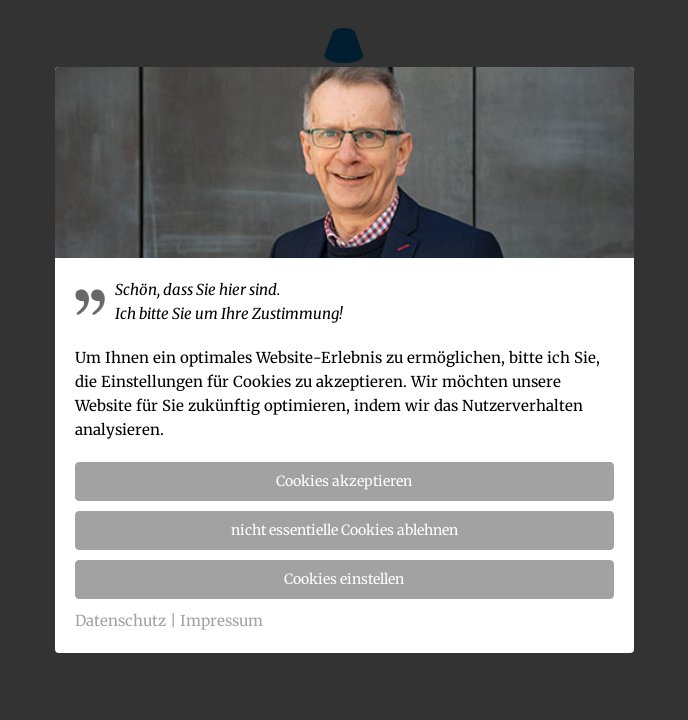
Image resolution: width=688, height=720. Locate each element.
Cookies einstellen (344, 579)
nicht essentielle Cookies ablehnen (344, 530)
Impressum (221, 620)
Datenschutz (120, 620)
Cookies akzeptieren (344, 481)
